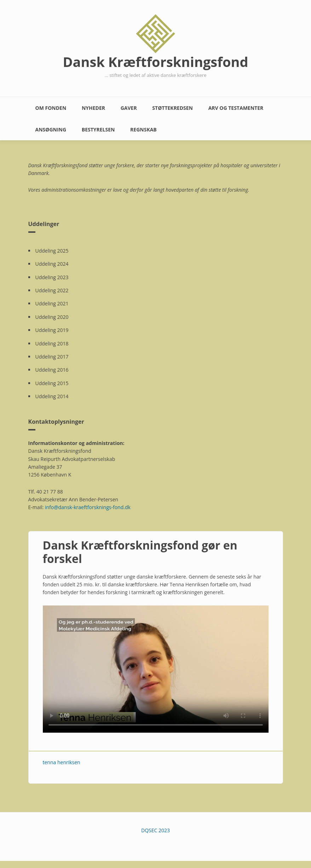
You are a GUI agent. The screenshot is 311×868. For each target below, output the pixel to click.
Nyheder (93, 108)
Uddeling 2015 (52, 383)
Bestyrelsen (98, 129)
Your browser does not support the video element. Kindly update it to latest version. (156, 669)
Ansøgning (51, 129)
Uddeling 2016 (52, 370)
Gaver (129, 108)
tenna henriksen (62, 762)
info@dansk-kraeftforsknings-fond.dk (88, 507)
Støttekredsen (172, 108)
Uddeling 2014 (52, 396)
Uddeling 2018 (52, 343)
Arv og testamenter (236, 108)
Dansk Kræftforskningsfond (155, 62)
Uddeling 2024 (52, 264)
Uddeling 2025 (52, 251)
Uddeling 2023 (52, 277)
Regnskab (143, 129)
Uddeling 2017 (52, 357)
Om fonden (51, 108)
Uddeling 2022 (52, 290)
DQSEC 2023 (155, 830)
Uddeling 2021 (52, 303)
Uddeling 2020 (52, 317)
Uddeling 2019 (52, 330)
